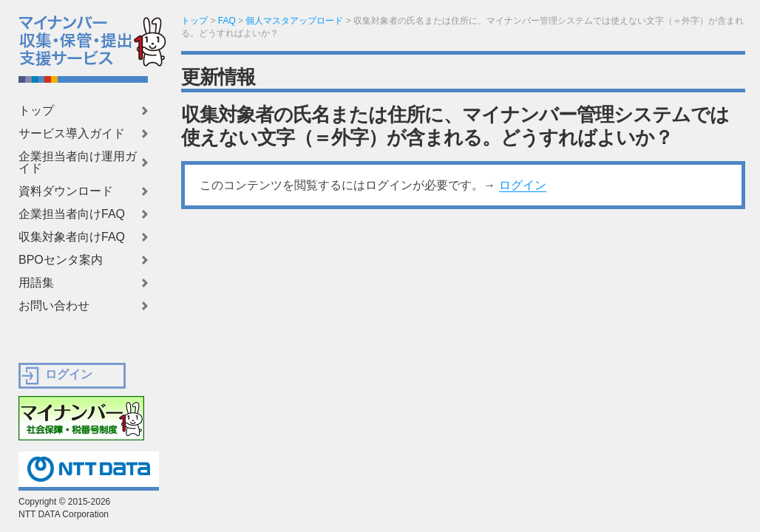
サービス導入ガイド (72, 134)
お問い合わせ (54, 306)
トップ (36, 111)
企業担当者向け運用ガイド (78, 163)
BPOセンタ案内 (61, 260)
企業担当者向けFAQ (72, 214)
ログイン (523, 185)
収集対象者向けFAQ (72, 237)
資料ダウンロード (66, 191)
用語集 (36, 283)
